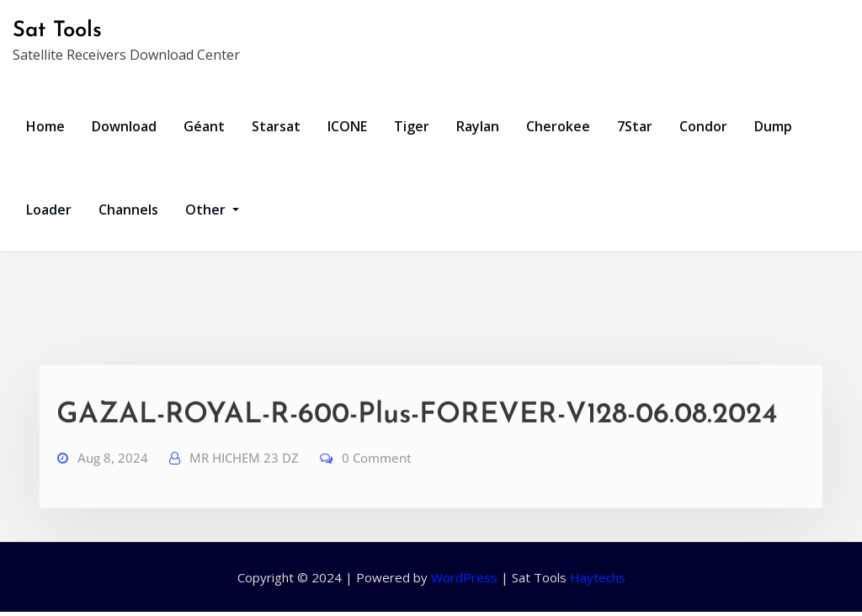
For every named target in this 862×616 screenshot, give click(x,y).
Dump (773, 126)
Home (45, 126)
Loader (49, 210)
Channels (128, 210)
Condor (703, 126)
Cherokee (558, 126)
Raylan (478, 126)
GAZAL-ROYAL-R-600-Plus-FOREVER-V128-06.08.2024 (417, 434)
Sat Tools (57, 31)
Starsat (276, 126)
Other (212, 210)
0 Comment (377, 476)
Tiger (412, 126)
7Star (635, 126)
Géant (204, 126)
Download (124, 126)
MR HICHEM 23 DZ (244, 476)
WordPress (464, 577)
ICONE (347, 126)
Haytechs (598, 577)
